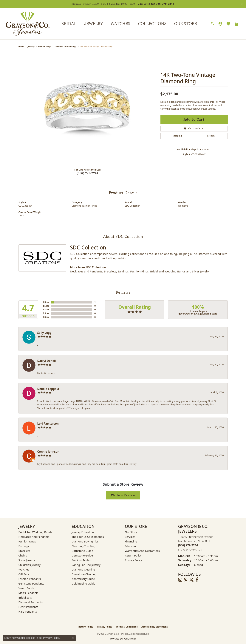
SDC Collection (133, 206)
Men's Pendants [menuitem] (28, 593)
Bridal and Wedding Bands (168, 271)
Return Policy (133, 555)
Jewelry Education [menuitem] (83, 532)
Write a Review (123, 495)
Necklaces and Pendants (86, 271)
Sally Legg (44, 333)
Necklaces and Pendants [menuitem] (34, 537)
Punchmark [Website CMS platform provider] (130, 639)
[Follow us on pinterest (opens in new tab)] (186, 580)
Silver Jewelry (201, 271)
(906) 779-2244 (88, 173)
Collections (152, 24)
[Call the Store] (188, 545)
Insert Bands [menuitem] (27, 588)
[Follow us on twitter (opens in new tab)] (191, 580)
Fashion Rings (45, 47)
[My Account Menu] (220, 24)
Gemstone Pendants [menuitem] (31, 584)
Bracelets (110, 271)
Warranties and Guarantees (142, 551)
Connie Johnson (48, 452)
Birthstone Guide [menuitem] (82, 551)
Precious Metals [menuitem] (82, 560)
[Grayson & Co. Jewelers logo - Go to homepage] (25, 24)
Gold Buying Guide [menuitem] (83, 584)
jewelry (31, 47)
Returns (211, 136)
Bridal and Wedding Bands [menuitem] (35, 532)
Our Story (131, 532)
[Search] (213, 24)
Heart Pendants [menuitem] (28, 607)
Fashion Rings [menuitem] (27, 541)
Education (131, 546)
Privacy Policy (133, 560)
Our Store (185, 24)
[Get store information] (190, 550)
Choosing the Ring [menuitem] (84, 546)
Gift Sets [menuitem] (24, 574)
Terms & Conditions (127, 627)
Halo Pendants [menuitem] (28, 612)
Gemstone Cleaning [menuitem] (84, 574)
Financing (131, 541)
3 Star (46, 310)
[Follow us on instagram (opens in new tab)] (180, 580)
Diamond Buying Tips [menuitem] (85, 541)
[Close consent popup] (73, 638)
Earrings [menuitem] (24, 546)
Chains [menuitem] (23, 555)
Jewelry (93, 24)
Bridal (69, 24)
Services (130, 537)
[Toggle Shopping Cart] (236, 24)
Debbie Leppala (48, 389)
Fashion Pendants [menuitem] (30, 579)
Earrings (123, 271)
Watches (120, 24)
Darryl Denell (47, 361)
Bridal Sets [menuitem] (25, 598)
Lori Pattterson (48, 424)
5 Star (46, 302)
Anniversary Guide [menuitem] (83, 579)
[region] (88, 109)
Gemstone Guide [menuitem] (82, 555)
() (95, 302)
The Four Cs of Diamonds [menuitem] (88, 537)
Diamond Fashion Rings (66, 47)
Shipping (177, 136)
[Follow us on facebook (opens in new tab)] (197, 580)
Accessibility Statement (154, 627)
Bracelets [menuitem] (24, 551)
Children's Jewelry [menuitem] (30, 565)
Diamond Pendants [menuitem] (31, 602)
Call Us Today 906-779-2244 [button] (156, 4)
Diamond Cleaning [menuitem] (83, 569)
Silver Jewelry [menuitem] (27, 560)
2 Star (46, 313)
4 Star (46, 306)
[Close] (241, 4)
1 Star (46, 317)
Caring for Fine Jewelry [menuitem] (86, 565)
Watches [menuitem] (24, 569)
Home (21, 47)
